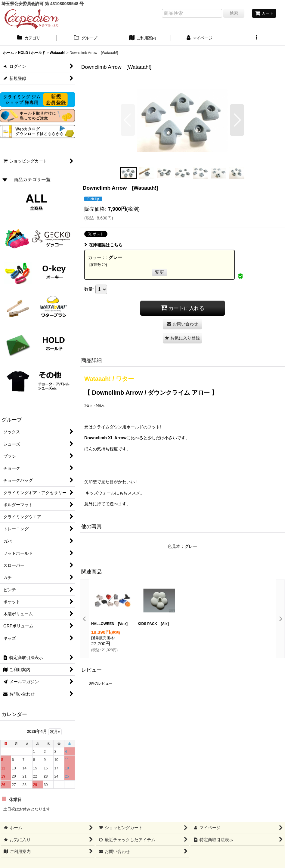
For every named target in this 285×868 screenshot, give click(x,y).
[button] (257, 39)
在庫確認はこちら (103, 245)
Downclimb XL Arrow (105, 438)
